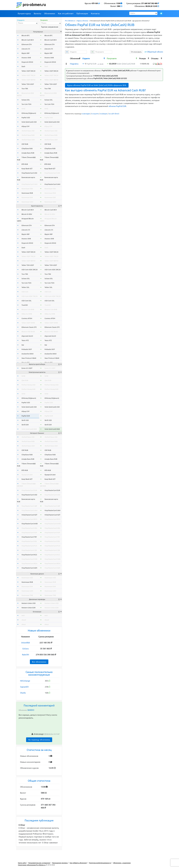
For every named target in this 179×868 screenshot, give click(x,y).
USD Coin (25, 292)
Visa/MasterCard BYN (29, 519)
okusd (24, 620)
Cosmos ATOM (27, 318)
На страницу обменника (39, 740)
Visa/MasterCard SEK (29, 541)
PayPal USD (26, 118)
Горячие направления (50, 27)
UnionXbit (26, 643)
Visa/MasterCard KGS (29, 555)
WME (23, 376)
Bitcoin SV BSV (27, 214)
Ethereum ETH (27, 44)
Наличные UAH (27, 202)
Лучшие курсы (24, 13)
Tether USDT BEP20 (28, 80)
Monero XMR (26, 58)
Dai (23, 345)
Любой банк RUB (28, 135)
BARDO (31, 710)
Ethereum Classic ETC (29, 327)
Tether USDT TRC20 (28, 75)
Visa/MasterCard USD (29, 173)
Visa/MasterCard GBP (29, 506)
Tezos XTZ (25, 340)
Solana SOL (26, 100)
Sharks (23, 693)
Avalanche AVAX (27, 354)
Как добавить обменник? (78, 863)
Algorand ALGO (27, 336)
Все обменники (39, 662)
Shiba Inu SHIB (27, 314)
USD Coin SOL (27, 301)
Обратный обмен (155, 52)
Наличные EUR (27, 197)
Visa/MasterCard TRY (29, 537)
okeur (24, 624)
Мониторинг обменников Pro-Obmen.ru (32, 865)
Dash (23, 66)
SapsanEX (24, 687)
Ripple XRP (26, 53)
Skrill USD (25, 420)
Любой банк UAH (28, 140)
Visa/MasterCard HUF (29, 533)
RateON (26, 655)
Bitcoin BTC (26, 35)
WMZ (23, 109)
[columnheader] (67, 58)
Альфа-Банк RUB (28, 153)
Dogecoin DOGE (27, 62)
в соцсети (95, 114)
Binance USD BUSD (28, 332)
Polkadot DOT (27, 349)
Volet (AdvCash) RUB (29, 429)
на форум (104, 114)
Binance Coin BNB (28, 309)
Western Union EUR (28, 608)
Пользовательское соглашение (39, 863)
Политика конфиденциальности (100, 863)
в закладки (86, 114)
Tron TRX (25, 89)
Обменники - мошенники (122, 863)
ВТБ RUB (25, 164)
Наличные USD (27, 189)
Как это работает (66, 13)
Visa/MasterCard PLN (29, 546)
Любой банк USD (28, 131)
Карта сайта (22, 863)
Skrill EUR (25, 425)
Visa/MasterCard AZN (29, 568)
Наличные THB (27, 595)
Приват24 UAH (27, 475)
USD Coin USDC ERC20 (30, 270)
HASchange (25, 681)
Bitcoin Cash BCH (28, 40)
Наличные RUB (27, 193)
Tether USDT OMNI (28, 323)
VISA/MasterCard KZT (29, 515)
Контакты (95, 13)
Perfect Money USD (28, 385)
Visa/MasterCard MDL (29, 528)
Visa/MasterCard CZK (29, 550)
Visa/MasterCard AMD (30, 524)
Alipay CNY (26, 126)
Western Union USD (29, 603)
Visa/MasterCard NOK (29, 559)
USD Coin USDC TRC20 (30, 296)
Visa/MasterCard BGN (29, 563)
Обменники (50, 13)
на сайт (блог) (114, 114)
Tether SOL (25, 287)
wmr (23, 615)
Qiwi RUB (25, 380)
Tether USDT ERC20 (28, 71)
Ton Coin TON (26, 104)
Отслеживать (136, 52)
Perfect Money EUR (28, 389)
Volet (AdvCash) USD (29, 122)
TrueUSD (25, 305)
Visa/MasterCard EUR (29, 490)
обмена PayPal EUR (117, 106)
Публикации (82, 13)
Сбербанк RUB (27, 148)
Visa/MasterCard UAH (29, 184)
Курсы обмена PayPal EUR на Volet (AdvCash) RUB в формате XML (97, 85)
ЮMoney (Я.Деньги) (29, 113)
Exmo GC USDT (27, 368)
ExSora (26, 649)
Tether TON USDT (28, 84)
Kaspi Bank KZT (27, 169)
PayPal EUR (26, 416)
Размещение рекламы (60, 863)
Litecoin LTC (26, 49)
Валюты (37, 13)
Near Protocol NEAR (29, 358)
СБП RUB (25, 144)
